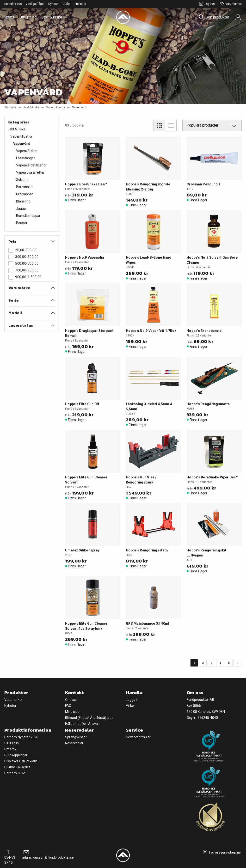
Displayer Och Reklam (21, 761)
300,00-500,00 (24, 257)
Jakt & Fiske (52, 17)
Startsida (10, 107)
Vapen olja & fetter (30, 172)
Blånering (23, 201)
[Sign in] (238, 17)
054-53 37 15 (10, 857)
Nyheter (53, 4)
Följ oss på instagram (221, 852)
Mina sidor (73, 712)
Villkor (130, 706)
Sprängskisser (76, 737)
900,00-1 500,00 (25, 277)
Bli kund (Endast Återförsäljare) (89, 718)
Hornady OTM (15, 773)
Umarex (10, 749)
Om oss (71, 700)
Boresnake (24, 187)
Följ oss (206, 4)
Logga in (132, 700)
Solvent (22, 180)
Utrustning (28, 17)
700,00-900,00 (24, 270)
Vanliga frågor (35, 4)
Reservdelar (74, 743)
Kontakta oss (13, 4)
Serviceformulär (138, 737)
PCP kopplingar (16, 755)
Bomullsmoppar (28, 216)
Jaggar (22, 208)
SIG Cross (12, 743)
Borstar (22, 223)
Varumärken (230, 4)
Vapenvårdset (27, 151)
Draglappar (25, 194)
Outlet (67, 4)
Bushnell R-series (17, 767)
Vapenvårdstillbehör (31, 165)
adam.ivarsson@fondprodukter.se (48, 855)
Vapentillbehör (56, 107)
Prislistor (80, 4)
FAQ (68, 706)
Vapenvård (22, 144)
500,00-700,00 (24, 264)
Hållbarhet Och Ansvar (82, 724)
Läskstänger (25, 158)
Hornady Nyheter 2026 (21, 737)
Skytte (9, 17)
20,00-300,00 (22, 250)
